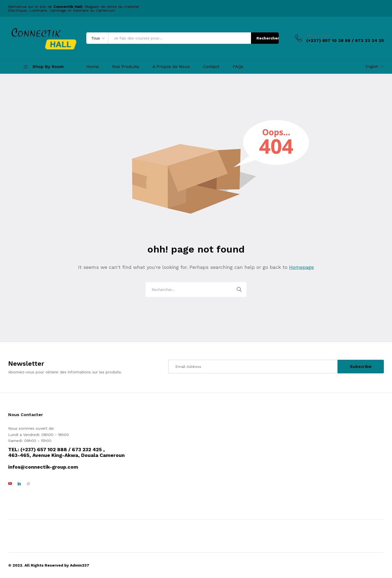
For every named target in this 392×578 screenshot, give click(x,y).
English (372, 66)
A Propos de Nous (171, 67)
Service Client (319, 35)
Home (93, 67)
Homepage (301, 267)
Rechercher (268, 38)
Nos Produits (126, 67)
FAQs (238, 67)
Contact (211, 67)
